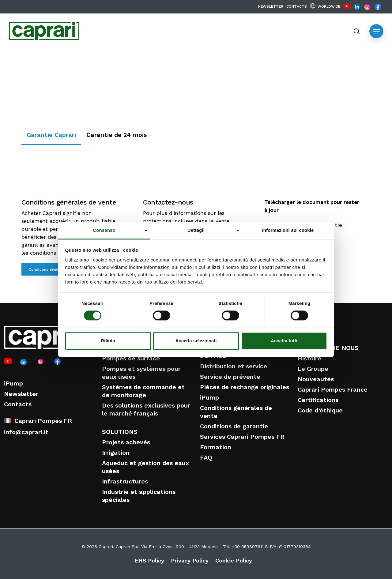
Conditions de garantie (234, 426)
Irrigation (116, 453)
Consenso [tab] (104, 230)
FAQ (206, 457)
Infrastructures (125, 481)
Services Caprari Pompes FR (242, 437)
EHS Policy (149, 560)
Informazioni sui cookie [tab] (288, 230)
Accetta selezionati (196, 341)
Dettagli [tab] (196, 230)
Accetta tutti (284, 341)
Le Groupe (313, 369)
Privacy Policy (190, 560)
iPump (13, 383)
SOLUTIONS (120, 432)
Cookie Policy (234, 560)
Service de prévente (230, 377)
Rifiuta (108, 341)
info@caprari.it (26, 432)
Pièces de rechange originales (245, 387)
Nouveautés (316, 379)
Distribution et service (234, 366)
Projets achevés (126, 442)
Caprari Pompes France (333, 389)
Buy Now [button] (349, 131)
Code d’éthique (320, 410)
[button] (376, 31)
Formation (216, 447)
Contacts (18, 404)
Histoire (309, 358)
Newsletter (21, 394)
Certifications (318, 400)
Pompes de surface (131, 358)
